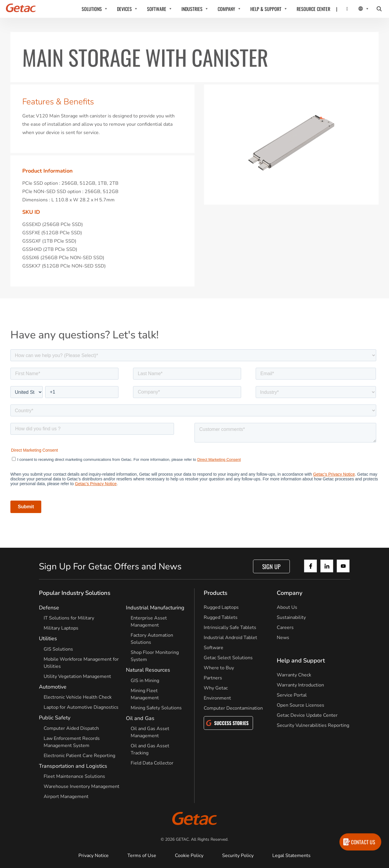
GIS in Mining (145, 681)
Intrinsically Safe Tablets (230, 627)
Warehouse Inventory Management (82, 786)
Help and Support (301, 661)
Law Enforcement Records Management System (72, 742)
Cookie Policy (189, 856)
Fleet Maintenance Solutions (74, 776)
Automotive (53, 687)
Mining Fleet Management (145, 694)
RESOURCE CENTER (313, 9)
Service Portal (292, 695)
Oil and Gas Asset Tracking (150, 749)
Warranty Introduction (300, 685)
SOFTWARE (157, 9)
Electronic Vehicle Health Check (78, 697)
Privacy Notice (94, 856)
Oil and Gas (140, 718)
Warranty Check (294, 675)
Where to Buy (219, 668)
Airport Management (66, 797)
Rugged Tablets (221, 617)
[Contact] (343, 9)
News (283, 638)
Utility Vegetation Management (77, 676)
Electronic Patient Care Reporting (79, 756)
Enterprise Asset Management (149, 622)
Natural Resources (148, 670)
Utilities (48, 638)
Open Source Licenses (301, 705)
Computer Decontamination (233, 708)
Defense (49, 608)
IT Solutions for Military (69, 618)
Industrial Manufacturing (155, 608)
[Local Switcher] (357, 9)
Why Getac (216, 688)
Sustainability (291, 617)
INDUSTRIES (192, 9)
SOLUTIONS (92, 9)
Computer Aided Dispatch (71, 728)
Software (214, 648)
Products (216, 593)
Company (290, 593)
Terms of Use (142, 856)
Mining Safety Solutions (156, 708)
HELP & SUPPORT (266, 9)
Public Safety (55, 718)
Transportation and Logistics (73, 766)
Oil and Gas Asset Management (150, 732)
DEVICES (124, 9)
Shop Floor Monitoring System (155, 656)
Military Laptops (61, 628)
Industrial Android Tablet (230, 638)
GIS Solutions (58, 649)
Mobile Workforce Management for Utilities (81, 663)
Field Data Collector (152, 763)
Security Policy (238, 856)
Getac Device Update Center (307, 715)
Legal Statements (291, 856)
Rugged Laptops (221, 607)
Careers (285, 627)
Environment (217, 698)
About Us (287, 607)
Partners (213, 678)
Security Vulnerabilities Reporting (313, 725)
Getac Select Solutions (228, 658)
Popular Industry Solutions (75, 593)
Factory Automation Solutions (152, 639)
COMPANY (226, 9)
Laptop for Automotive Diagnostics (81, 707)
